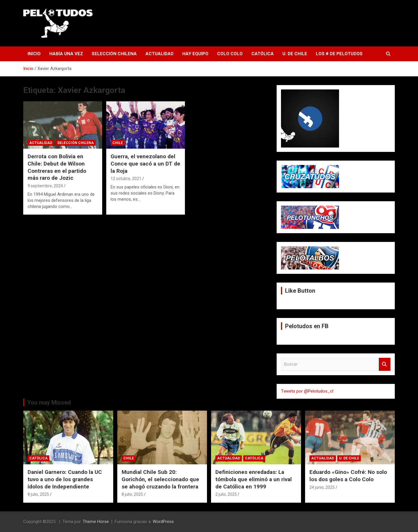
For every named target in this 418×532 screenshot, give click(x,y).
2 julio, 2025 (226, 494)
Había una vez (66, 54)
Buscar (385, 364)
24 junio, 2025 (322, 487)
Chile (118, 143)
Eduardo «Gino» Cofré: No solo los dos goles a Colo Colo (348, 476)
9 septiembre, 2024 (45, 186)
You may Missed (49, 402)
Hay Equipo (195, 54)
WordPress (163, 522)
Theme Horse (96, 522)
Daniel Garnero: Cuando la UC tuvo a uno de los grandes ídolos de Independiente (65, 479)
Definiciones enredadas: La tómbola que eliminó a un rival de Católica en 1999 (254, 479)
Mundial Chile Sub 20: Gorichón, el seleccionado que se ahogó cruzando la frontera (160, 479)
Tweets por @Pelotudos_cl (307, 391)
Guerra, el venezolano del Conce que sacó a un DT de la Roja (145, 163)
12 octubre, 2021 (126, 179)
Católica (263, 54)
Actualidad (160, 54)
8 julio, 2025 (38, 494)
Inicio (34, 54)
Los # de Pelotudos (339, 54)
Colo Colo (230, 54)
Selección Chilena (114, 54)
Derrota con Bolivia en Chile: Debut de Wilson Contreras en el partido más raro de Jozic (57, 167)
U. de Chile (295, 54)
